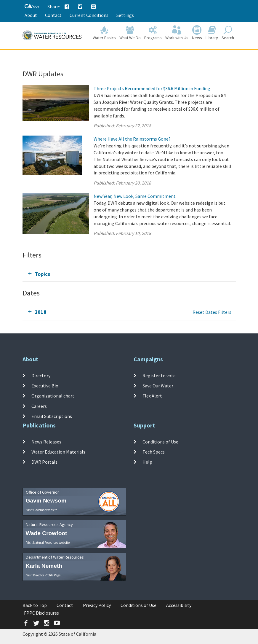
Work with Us (177, 33)
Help (147, 462)
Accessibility (179, 605)
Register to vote (159, 376)
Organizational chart (53, 396)
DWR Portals (44, 462)
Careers (39, 406)
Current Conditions (89, 15)
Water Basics (104, 33)
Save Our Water (158, 386)
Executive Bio (45, 386)
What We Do (130, 33)
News (197, 33)
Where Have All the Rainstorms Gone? (132, 139)
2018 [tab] (41, 312)
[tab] (129, 274)
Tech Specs (154, 452)
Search (228, 33)
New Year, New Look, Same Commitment (135, 196)
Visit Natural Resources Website (48, 543)
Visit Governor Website (42, 510)
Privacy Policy (97, 605)
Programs (153, 33)
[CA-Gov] (32, 7)
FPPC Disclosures (41, 613)
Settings (125, 15)
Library (212, 33)
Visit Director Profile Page (43, 575)
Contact (53, 15)
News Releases (46, 442)
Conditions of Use (160, 442)
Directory (41, 376)
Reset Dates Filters (212, 312)
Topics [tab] (42, 274)
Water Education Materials (58, 452)
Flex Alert (152, 396)
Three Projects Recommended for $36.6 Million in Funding (152, 88)
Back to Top (35, 605)
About (31, 15)
